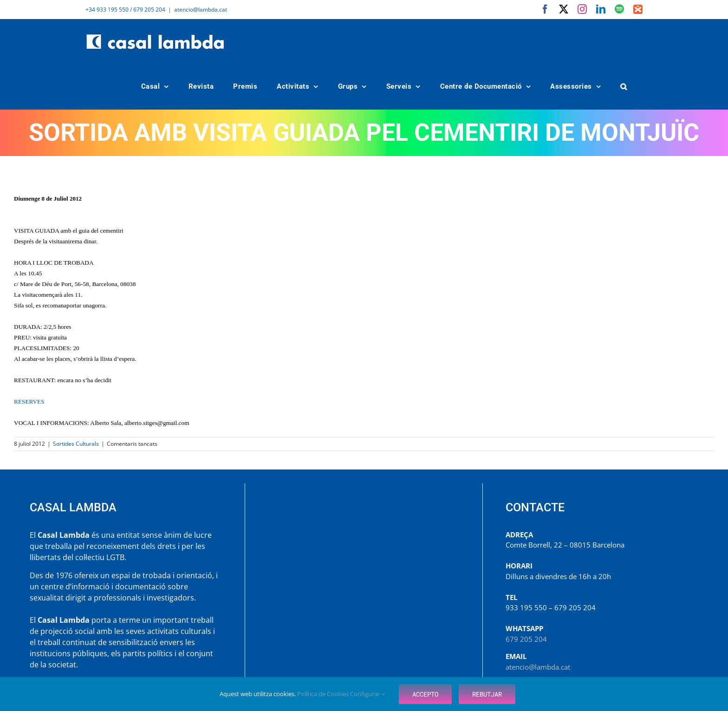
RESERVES (29, 401)
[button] (624, 87)
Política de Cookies (324, 694)
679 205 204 (526, 639)
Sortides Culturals (76, 444)
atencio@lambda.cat (201, 10)
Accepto (425, 694)
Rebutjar (487, 694)
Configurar (367, 694)
